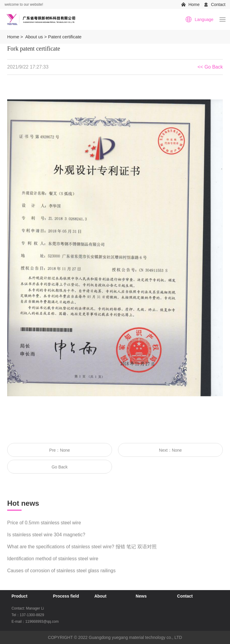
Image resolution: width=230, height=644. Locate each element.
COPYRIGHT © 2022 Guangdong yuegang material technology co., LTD (115, 637)
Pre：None (59, 451)
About (100, 596)
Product (19, 596)
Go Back (60, 468)
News (141, 596)
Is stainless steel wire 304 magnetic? (46, 539)
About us (34, 37)
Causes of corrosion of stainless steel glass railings (61, 575)
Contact (218, 4)
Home (194, 4)
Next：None (170, 451)
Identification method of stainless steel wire (53, 563)
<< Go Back (210, 68)
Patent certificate (65, 37)
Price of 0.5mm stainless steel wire (44, 527)
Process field (66, 596)
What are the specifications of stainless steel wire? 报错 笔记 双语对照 (82, 551)
